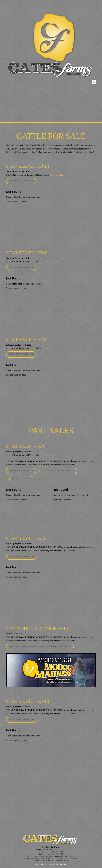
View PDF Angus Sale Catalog (58, 471)
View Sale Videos (21, 479)
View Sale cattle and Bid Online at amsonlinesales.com (40, 647)
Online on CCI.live (58, 175)
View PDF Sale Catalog (21, 181)
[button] (94, 82)
